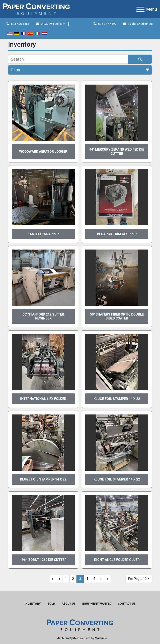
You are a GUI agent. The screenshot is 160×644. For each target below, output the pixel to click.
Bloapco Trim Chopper (117, 234)
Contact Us (127, 604)
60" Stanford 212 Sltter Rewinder (43, 316)
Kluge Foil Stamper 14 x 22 (117, 399)
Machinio (101, 638)
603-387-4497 (107, 24)
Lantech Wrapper (43, 234)
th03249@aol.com (53, 24)
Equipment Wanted (97, 604)
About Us (69, 604)
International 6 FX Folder (43, 399)
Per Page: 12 (137, 579)
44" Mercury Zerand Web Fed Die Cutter (117, 151)
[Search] (68, 59)
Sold (51, 604)
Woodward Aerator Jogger (43, 152)
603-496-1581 (20, 24)
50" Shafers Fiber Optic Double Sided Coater (117, 316)
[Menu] (140, 9)
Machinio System (68, 638)
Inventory (33, 604)
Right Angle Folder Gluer (117, 560)
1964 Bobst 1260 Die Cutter (43, 560)
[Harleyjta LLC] (80, 625)
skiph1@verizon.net (141, 24)
